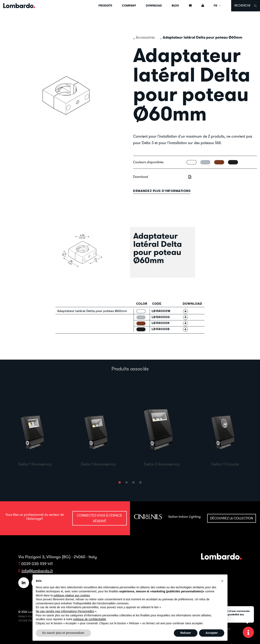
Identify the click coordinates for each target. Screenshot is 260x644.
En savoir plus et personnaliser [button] (63, 633)
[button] (120, 482)
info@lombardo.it (37, 571)
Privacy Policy (27, 616)
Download (154, 5)
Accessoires (145, 37)
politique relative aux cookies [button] (72, 595)
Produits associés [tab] (130, 369)
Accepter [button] (212, 633)
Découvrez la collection (232, 518)
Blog (175, 5)
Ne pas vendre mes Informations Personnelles (65, 611)
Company (129, 5)
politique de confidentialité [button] (89, 619)
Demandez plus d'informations (162, 191)
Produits (105, 5)
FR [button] (218, 5)
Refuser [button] (186, 633)
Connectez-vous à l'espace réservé (100, 518)
